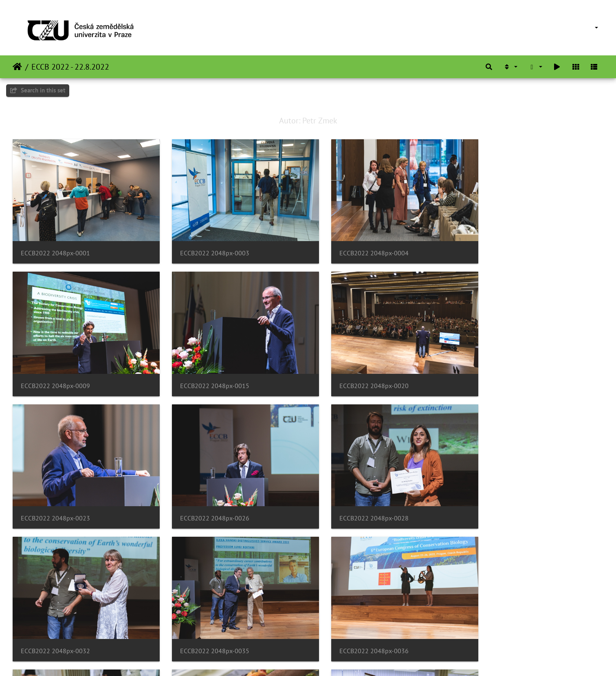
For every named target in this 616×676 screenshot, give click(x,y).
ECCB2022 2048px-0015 (55, 374)
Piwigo (325, 659)
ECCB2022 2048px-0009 (508, 247)
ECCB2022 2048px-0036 (508, 500)
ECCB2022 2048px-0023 (357, 374)
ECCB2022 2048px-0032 (206, 500)
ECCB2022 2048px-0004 (357, 247)
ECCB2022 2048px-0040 (206, 627)
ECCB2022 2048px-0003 (206, 247)
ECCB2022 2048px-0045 (357, 627)
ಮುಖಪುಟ (17, 67)
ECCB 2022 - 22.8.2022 (70, 67)
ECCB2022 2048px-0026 (508, 374)
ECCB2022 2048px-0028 (55, 500)
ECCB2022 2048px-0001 (55, 247)
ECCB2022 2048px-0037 (55, 627)
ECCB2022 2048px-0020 (206, 374)
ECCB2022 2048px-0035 (357, 500)
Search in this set (38, 90)
